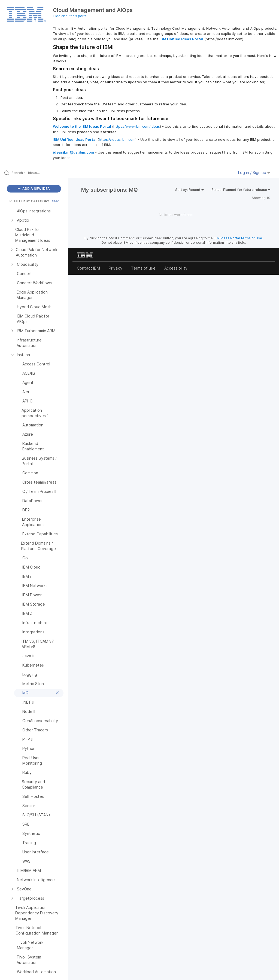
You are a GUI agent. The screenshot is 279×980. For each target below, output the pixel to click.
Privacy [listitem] (116, 268)
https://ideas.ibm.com (117, 139)
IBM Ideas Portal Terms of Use (238, 238)
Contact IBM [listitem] (88, 268)
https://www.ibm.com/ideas (137, 126)
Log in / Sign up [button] (254, 173)
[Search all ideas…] (37, 173)
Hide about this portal (70, 16)
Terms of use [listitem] (143, 268)
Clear (55, 201)
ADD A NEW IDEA (34, 189)
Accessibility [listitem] (176, 268)
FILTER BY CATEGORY (29, 201)
